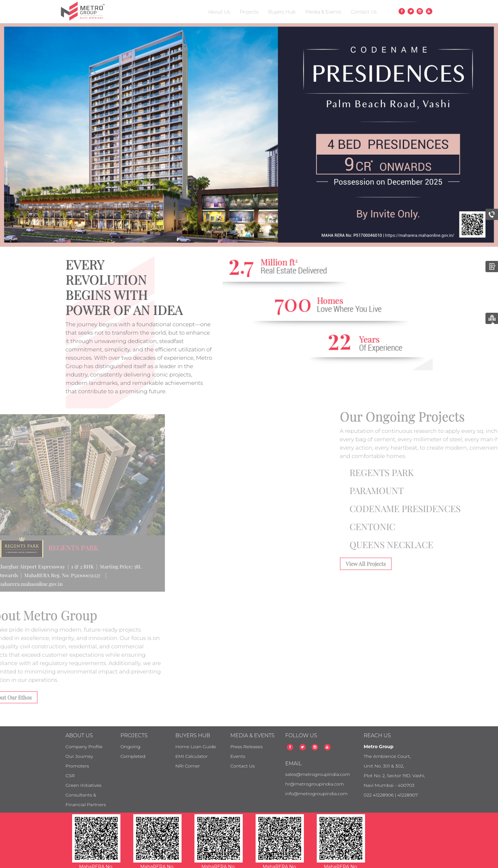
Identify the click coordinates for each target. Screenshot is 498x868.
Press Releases (246, 747)
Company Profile (84, 747)
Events (238, 756)
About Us (219, 12)
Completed (133, 756)
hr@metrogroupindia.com (315, 784)
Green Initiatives (84, 785)
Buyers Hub (282, 12)
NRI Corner (188, 766)
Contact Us (364, 12)
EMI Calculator (192, 756)
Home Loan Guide (196, 747)
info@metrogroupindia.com (316, 794)
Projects (249, 12)
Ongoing (130, 747)
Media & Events (323, 12)
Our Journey (80, 756)
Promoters (77, 766)
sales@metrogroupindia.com (318, 774)
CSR (70, 776)
